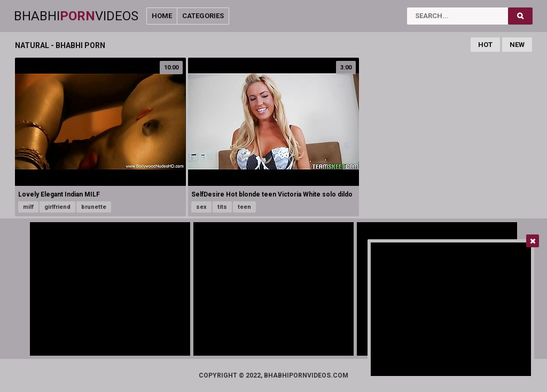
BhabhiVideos (76, 16)
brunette (94, 207)
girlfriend (57, 207)
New (517, 45)
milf (28, 207)
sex (201, 207)
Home (162, 16)
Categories (203, 16)
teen (244, 207)
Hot (485, 45)
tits (222, 207)
